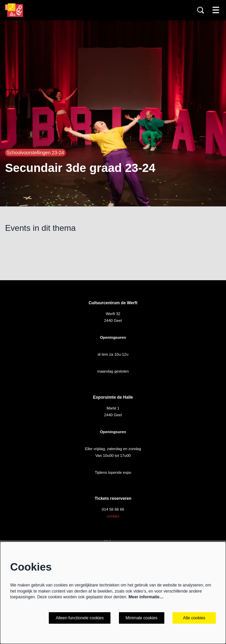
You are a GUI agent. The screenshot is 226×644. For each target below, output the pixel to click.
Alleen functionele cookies (80, 618)
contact (113, 516)
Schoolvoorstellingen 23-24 (35, 153)
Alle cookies (194, 618)
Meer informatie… (146, 597)
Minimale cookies (142, 618)
